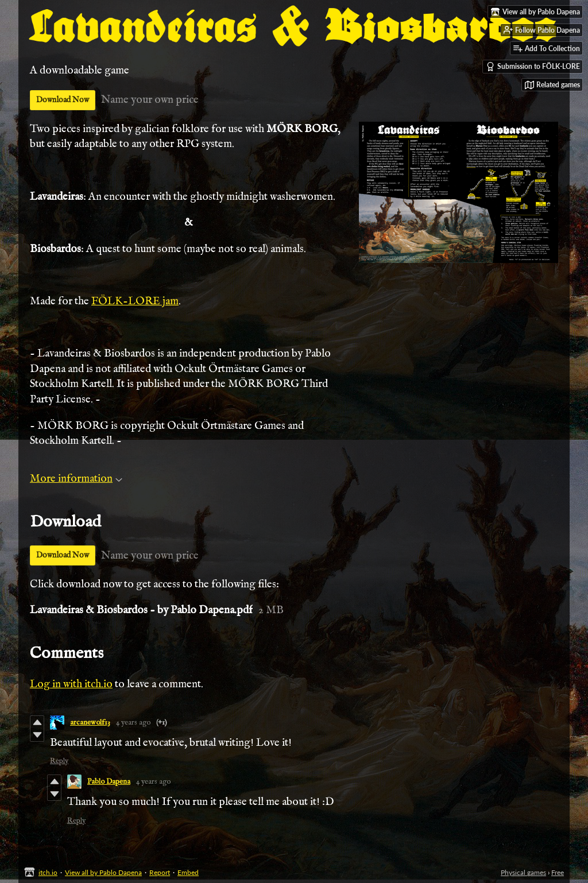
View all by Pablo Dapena (103, 872)
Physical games (523, 872)
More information (76, 479)
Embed (188, 872)
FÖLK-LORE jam (135, 301)
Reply (59, 761)
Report (160, 872)
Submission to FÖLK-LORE (533, 67)
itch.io (48, 872)
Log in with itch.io (71, 684)
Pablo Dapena (109, 782)
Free (558, 872)
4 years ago (133, 723)
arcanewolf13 (90, 723)
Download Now (63, 100)
